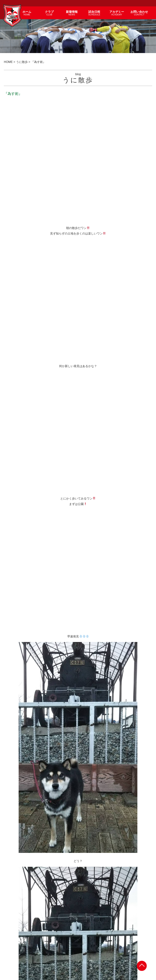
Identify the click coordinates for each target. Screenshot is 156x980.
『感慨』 (17, 814)
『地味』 (88, 687)
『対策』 (88, 771)
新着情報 (51, 955)
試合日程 (96, 955)
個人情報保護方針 (128, 955)
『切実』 (88, 729)
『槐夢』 (88, 814)
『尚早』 (17, 856)
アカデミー (83, 955)
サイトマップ (147, 955)
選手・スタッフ (66, 955)
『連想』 (17, 729)
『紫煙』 (17, 687)
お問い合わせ (110, 955)
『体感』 (88, 899)
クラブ (40, 955)
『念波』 (88, 856)
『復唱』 (17, 771)
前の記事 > (143, 632)
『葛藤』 (17, 899)
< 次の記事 (13, 632)
